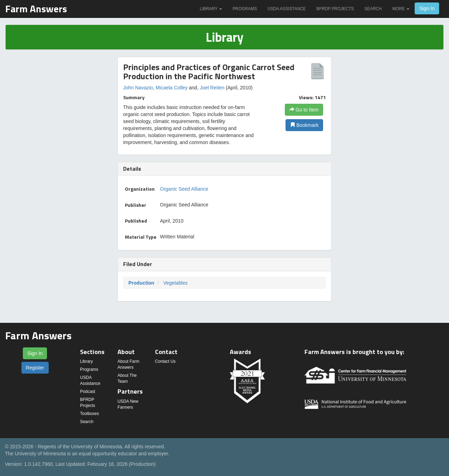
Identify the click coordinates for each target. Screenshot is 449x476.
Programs (245, 9)
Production (141, 283)
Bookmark (304, 125)
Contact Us (165, 361)
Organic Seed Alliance (184, 189)
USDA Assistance (287, 9)
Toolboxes (89, 414)
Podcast (88, 392)
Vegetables (175, 283)
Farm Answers (36, 9)
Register (35, 368)
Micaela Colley (172, 88)
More (401, 9)
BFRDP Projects (335, 9)
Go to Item (304, 110)
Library (211, 9)
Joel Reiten (212, 88)
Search (373, 9)
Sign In (427, 8)
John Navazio (138, 88)
